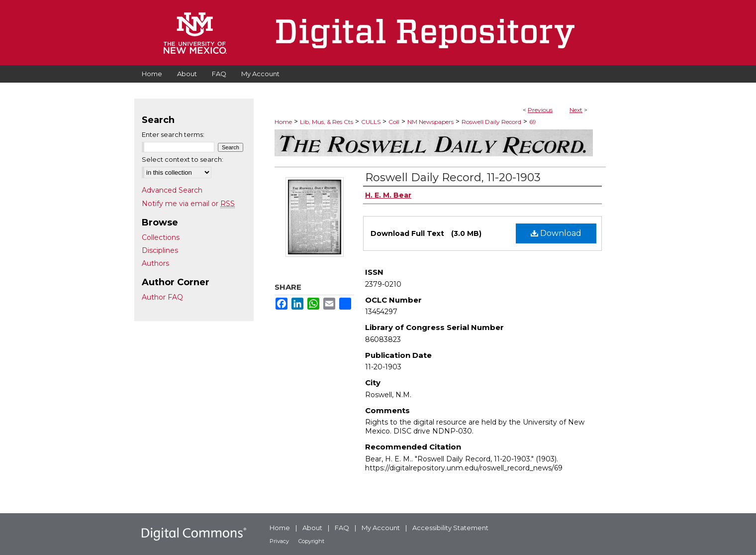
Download (556, 233)
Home (283, 122)
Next (576, 110)
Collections (161, 237)
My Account (381, 528)
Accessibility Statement (450, 528)
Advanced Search (172, 190)
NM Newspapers (430, 122)
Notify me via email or (188, 204)
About (312, 528)
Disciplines (160, 250)
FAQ (342, 528)
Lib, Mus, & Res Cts (327, 122)
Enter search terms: (173, 134)
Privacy (279, 541)
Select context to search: (183, 159)
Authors (155, 263)
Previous (540, 110)
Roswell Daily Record (491, 122)
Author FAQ (162, 297)
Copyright (311, 541)
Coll (394, 122)
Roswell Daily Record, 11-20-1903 (453, 177)
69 (533, 122)
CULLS (371, 122)
